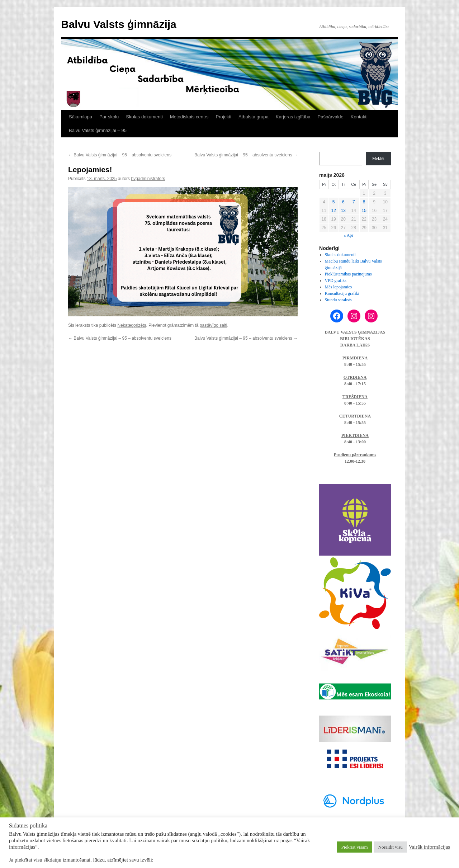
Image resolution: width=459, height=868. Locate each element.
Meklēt (378, 159)
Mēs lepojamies (339, 287)
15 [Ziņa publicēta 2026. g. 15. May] (364, 211)
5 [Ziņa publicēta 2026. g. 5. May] (334, 202)
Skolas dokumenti (144, 117)
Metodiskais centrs (189, 117)
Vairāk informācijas (429, 847)
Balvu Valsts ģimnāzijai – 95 (98, 130)
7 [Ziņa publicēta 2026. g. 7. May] (354, 202)
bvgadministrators (148, 179)
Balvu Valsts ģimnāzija (119, 24)
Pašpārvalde (331, 117)
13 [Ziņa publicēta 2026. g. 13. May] (343, 211)
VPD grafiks (336, 280)
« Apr (348, 235)
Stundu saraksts (338, 300)
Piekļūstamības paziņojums (348, 274)
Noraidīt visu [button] (391, 847)
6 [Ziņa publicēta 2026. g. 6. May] (343, 202)
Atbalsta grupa (254, 117)
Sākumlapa (81, 117)
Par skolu (109, 117)
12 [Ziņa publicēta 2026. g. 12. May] (334, 211)
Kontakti (359, 117)
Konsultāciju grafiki (342, 293)
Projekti (224, 117)
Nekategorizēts (132, 325)
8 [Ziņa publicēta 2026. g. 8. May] (364, 202)
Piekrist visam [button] (355, 847)
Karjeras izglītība (293, 117)
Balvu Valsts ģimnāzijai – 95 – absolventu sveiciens (120, 155)
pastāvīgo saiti (214, 325)
